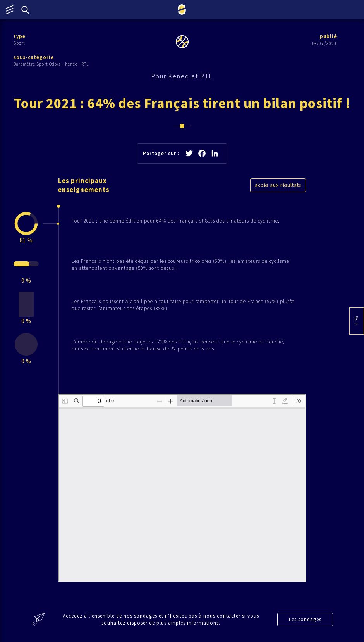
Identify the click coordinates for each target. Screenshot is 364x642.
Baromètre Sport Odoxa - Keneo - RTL (51, 64)
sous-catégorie (34, 57)
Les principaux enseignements (84, 185)
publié (328, 36)
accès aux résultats (278, 185)
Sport (19, 43)
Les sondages (305, 619)
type (20, 36)
